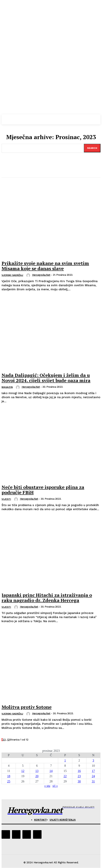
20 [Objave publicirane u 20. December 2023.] (37, 776)
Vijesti (6, 499)
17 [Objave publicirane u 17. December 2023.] (93, 771)
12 (8, 740)
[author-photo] (29, 275)
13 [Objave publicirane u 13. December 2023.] (37, 771)
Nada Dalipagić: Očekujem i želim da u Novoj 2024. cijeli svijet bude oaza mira (46, 378)
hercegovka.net (41, 275)
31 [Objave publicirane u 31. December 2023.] (93, 781)
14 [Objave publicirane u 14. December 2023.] (51, 771)
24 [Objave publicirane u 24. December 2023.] (93, 776)
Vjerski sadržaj (12, 275)
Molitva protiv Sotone (27, 707)
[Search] (92, 148)
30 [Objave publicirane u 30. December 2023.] (79, 781)
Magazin (7, 387)
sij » (55, 786)
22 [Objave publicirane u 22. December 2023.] (65, 776)
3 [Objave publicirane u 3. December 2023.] (93, 760)
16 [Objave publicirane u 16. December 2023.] (79, 771)
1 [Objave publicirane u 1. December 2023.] (65, 760)
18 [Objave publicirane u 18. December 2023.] (9, 776)
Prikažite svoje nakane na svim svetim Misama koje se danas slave (45, 266)
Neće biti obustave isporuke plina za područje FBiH (43, 490)
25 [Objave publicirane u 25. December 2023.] (9, 781)
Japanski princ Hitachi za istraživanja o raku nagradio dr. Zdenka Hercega (47, 597)
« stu (47, 786)
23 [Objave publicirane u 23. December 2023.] (79, 776)
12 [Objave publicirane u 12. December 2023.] (23, 771)
